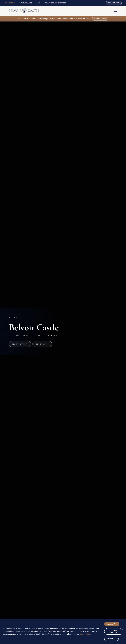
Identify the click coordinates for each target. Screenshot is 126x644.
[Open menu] (115, 11)
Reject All (111, 639)
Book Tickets (42, 344)
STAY (39, 3)
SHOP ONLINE (113, 3)
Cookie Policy (85, 634)
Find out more (100, 19)
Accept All (112, 624)
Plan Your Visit (20, 344)
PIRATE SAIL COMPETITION (56, 3)
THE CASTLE (11, 3)
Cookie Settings (114, 631)
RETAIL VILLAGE (26, 3)
